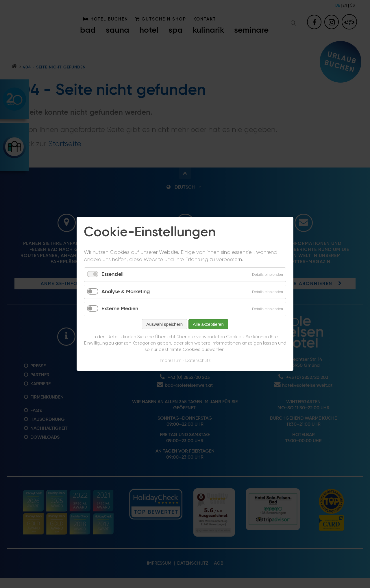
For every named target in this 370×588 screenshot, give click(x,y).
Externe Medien (120, 309)
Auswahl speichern (164, 324)
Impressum (171, 361)
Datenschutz (198, 361)
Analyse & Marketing (126, 292)
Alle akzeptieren (208, 324)
